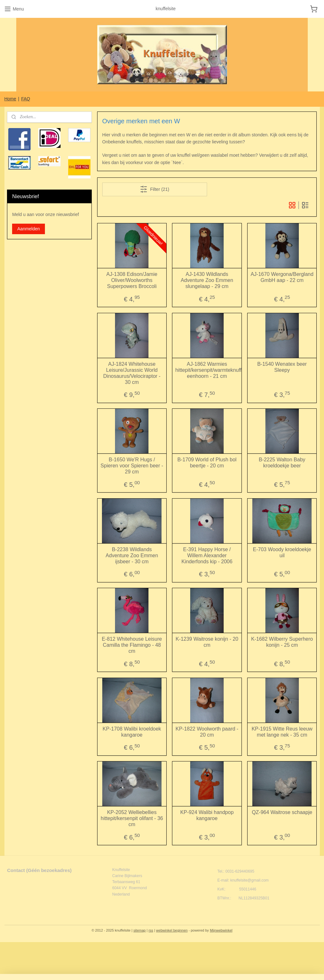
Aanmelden (29, 229)
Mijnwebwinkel (221, 930)
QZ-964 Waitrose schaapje (282, 812)
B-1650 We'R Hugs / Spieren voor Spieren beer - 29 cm (132, 466)
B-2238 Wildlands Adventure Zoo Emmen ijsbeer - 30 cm (132, 555)
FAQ (25, 99)
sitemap (140, 930)
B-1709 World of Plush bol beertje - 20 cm (207, 463)
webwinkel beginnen (172, 930)
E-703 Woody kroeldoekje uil (282, 552)
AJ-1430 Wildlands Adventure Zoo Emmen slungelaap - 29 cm (207, 280)
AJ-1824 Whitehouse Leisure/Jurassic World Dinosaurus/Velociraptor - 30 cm (132, 373)
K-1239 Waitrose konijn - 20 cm (207, 642)
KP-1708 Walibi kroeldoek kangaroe (132, 732)
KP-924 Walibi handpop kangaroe (207, 815)
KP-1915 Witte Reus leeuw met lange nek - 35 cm (282, 732)
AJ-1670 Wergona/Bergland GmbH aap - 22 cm (282, 277)
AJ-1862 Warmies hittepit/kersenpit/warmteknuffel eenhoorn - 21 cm (207, 370)
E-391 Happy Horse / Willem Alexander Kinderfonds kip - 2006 (207, 555)
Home (10, 99)
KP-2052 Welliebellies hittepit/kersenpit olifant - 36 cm (132, 818)
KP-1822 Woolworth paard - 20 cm (207, 732)
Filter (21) (155, 189)
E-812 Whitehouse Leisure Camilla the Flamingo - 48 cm (132, 645)
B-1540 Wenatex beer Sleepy (282, 367)
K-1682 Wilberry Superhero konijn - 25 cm (282, 642)
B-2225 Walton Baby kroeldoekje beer (282, 463)
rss (151, 930)
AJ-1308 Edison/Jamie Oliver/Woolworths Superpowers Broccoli (132, 280)
